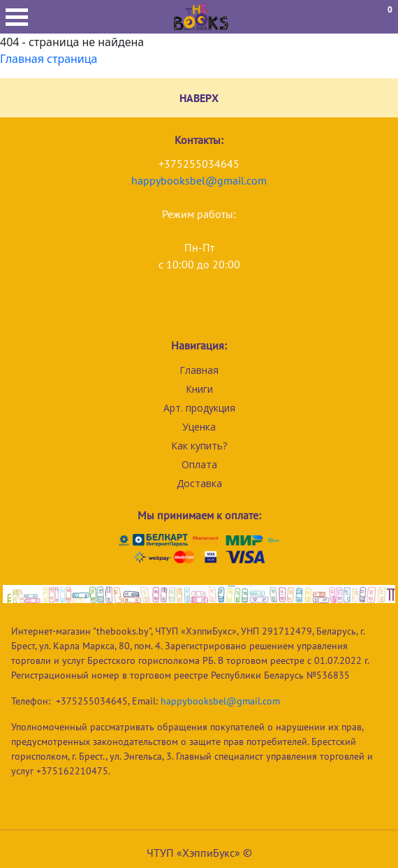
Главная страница (49, 59)
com (257, 180)
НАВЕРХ (199, 98)
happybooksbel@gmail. (189, 180)
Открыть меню (17, 17)
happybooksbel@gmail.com (220, 701)
